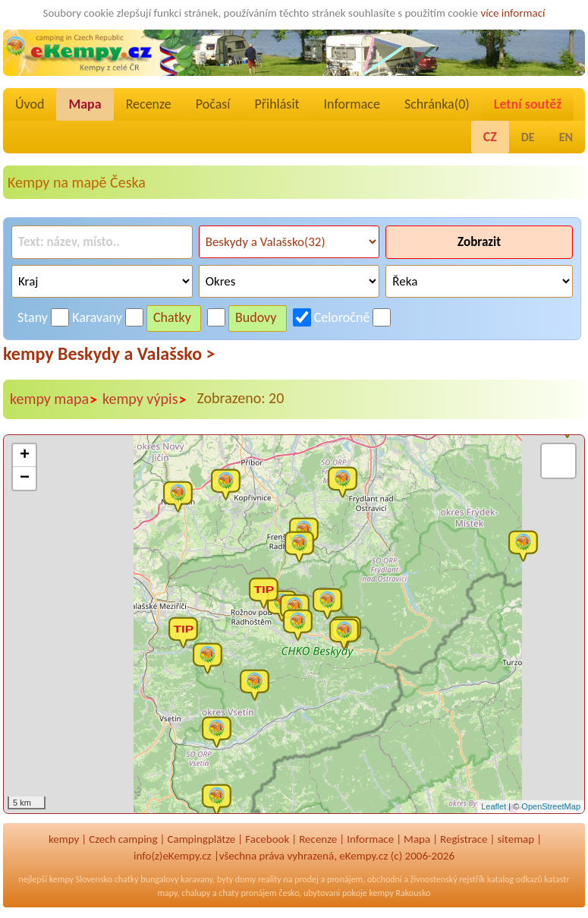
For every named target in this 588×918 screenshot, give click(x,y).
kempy (64, 839)
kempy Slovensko (81, 879)
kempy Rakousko (400, 893)
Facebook (267, 839)
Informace (352, 104)
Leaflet (494, 806)
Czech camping (123, 839)
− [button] (25, 478)
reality (270, 879)
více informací (513, 13)
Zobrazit (479, 242)
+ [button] (25, 456)
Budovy (256, 317)
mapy (167, 893)
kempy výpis (145, 399)
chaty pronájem (247, 893)
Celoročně (342, 317)
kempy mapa (54, 399)
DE (528, 137)
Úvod (30, 104)
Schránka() (437, 104)
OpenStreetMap (551, 806)
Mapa (85, 104)
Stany (33, 317)
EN (566, 137)
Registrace (464, 839)
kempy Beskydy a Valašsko (109, 353)
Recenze (149, 104)
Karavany (97, 317)
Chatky (172, 317)
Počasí (213, 104)
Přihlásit (277, 104)
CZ (490, 137)
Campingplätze (201, 839)
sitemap (516, 839)
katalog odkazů (515, 879)
